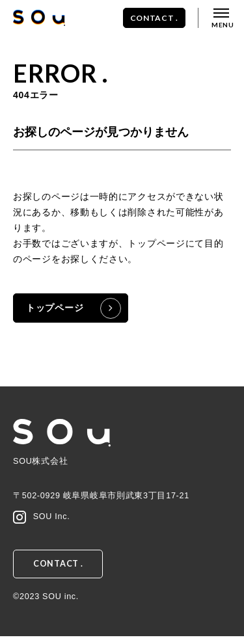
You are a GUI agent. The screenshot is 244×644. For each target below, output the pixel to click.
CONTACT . (154, 18)
